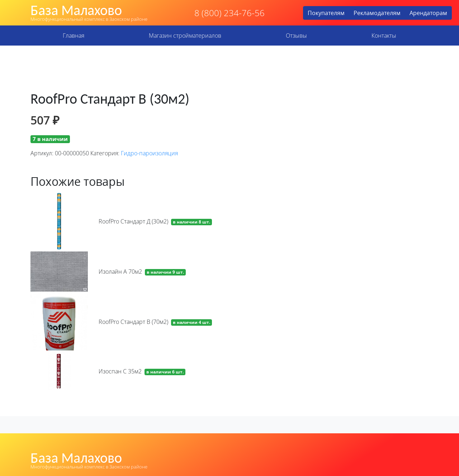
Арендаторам (428, 13)
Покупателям (326, 13)
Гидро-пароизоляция (149, 153)
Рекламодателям (377, 13)
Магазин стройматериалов (185, 36)
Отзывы (296, 36)
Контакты (384, 36)
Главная (74, 36)
